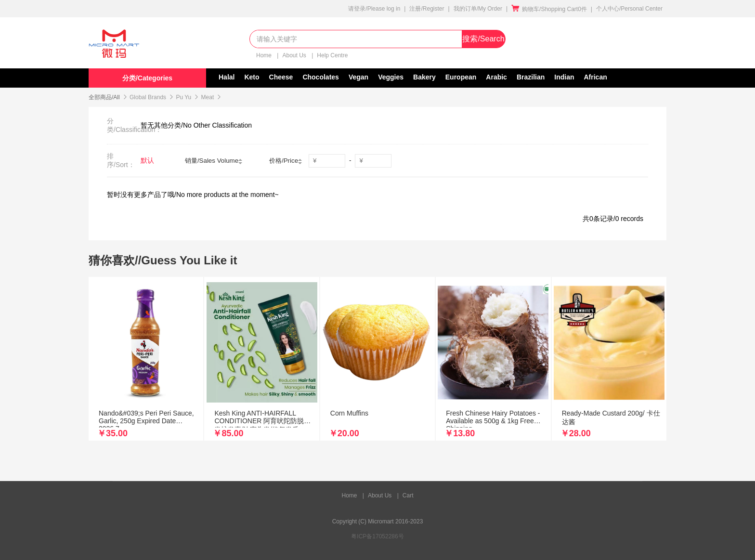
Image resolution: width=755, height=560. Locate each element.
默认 (147, 160)
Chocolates (320, 77)
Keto (252, 77)
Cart (408, 495)
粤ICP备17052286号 (377, 536)
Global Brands (148, 97)
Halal (227, 77)
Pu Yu (183, 97)
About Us (295, 55)
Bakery (424, 77)
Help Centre (332, 55)
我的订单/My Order (478, 9)
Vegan (358, 77)
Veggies (391, 77)
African (596, 77)
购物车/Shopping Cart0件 (549, 9)
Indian (564, 77)
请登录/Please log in (374, 9)
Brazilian (531, 77)
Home (265, 55)
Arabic (496, 77)
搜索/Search (483, 39)
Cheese (281, 77)
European (461, 77)
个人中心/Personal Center (629, 9)
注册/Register (427, 9)
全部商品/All (104, 97)
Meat (208, 97)
